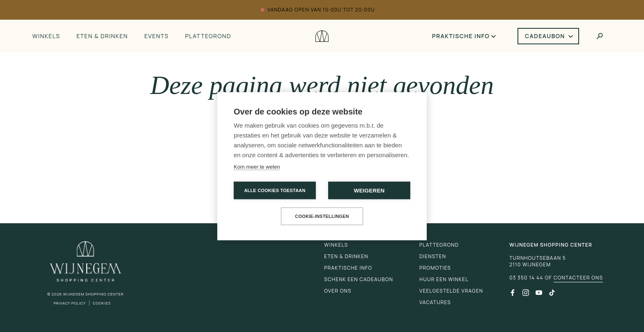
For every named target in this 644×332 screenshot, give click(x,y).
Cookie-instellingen (322, 216)
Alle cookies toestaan (275, 190)
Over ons (338, 291)
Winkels (46, 36)
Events (156, 36)
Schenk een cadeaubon (359, 279)
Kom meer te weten (257, 166)
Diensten (433, 256)
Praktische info (461, 36)
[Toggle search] (600, 36)
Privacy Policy (70, 303)
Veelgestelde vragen (451, 291)
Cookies (102, 303)
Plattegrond (208, 36)
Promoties (435, 268)
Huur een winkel (444, 279)
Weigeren (369, 190)
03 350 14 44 (526, 278)
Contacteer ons (578, 278)
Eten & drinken (102, 36)
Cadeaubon (545, 36)
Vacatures (435, 302)
